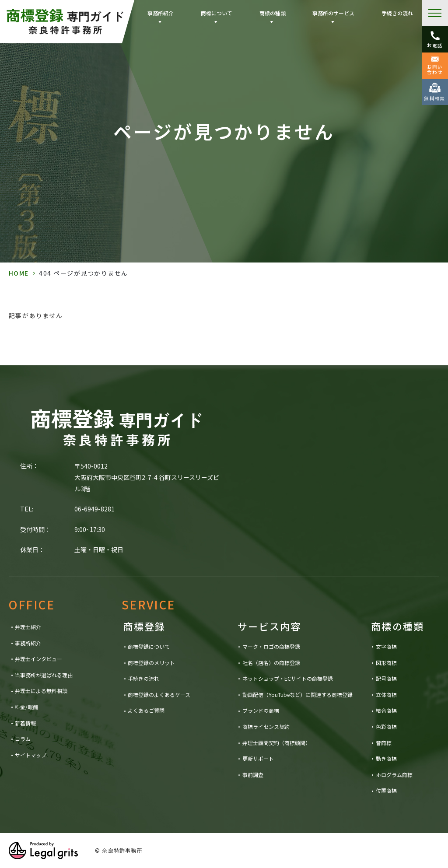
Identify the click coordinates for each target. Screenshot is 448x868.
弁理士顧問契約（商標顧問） (276, 743)
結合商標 (386, 710)
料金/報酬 (26, 707)
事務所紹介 (28, 643)
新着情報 (25, 723)
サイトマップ (31, 755)
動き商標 (386, 758)
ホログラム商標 (394, 775)
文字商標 (386, 646)
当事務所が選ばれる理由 (44, 675)
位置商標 (386, 790)
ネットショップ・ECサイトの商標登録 (288, 678)
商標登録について (149, 646)
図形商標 (386, 663)
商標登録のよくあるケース (159, 695)
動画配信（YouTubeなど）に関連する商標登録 (297, 695)
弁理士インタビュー (38, 659)
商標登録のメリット (151, 663)
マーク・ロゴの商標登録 (271, 646)
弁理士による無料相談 (41, 691)
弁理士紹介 (28, 627)
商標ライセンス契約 (266, 726)
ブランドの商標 (261, 710)
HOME (19, 273)
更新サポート (258, 758)
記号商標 (386, 678)
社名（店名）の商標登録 (271, 663)
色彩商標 (386, 726)
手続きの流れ (397, 13)
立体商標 (386, 695)
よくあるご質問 (146, 710)
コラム (23, 739)
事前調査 (253, 775)
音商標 (384, 743)
